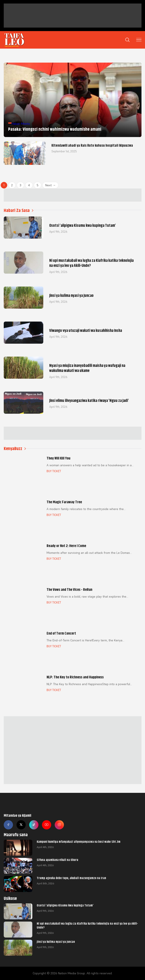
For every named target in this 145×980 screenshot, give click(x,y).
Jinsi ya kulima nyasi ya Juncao (56, 942)
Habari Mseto (21, 124)
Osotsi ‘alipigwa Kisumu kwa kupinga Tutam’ (65, 905)
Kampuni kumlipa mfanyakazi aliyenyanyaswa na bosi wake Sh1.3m (79, 842)
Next (50, 185)
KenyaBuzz (15, 449)
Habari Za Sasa (19, 210)
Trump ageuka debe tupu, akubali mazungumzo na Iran (71, 878)
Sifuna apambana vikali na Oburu (57, 860)
